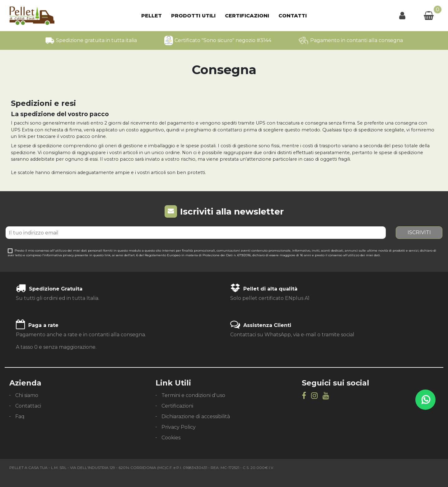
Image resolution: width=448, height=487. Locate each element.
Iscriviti (419, 232)
